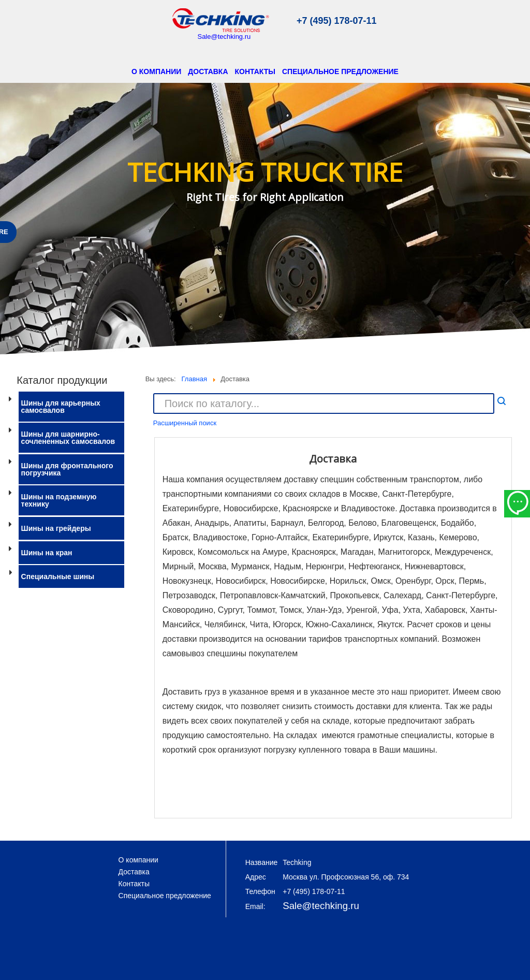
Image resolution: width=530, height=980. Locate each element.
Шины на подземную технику (59, 500)
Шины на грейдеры (56, 528)
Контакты (255, 71)
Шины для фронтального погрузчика (67, 469)
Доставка (208, 71)
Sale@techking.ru (224, 37)
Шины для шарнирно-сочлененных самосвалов (68, 438)
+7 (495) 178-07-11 (337, 21)
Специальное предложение (340, 71)
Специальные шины (58, 577)
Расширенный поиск (185, 423)
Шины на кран (47, 553)
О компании (156, 71)
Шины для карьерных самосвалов (61, 407)
